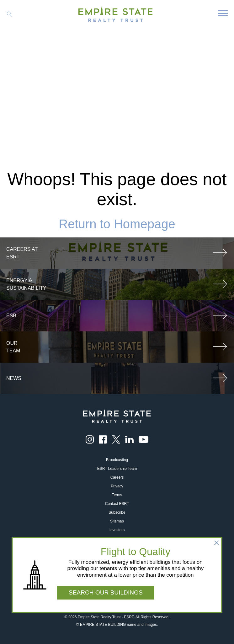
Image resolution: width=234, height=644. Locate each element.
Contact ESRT (117, 504)
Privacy (117, 486)
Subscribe (117, 512)
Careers (117, 477)
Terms (117, 495)
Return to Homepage (117, 224)
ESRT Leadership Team (117, 469)
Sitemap (117, 521)
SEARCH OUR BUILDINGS (106, 592)
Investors (117, 530)
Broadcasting (117, 460)
